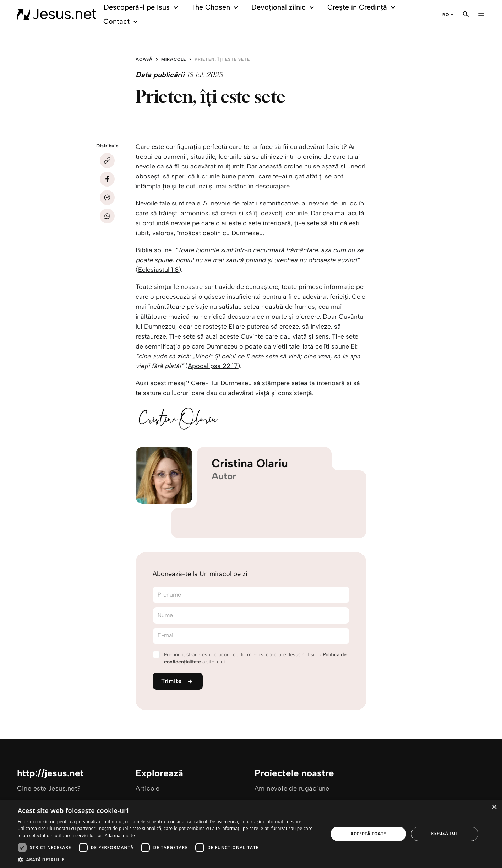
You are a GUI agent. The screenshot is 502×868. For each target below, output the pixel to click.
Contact (121, 21)
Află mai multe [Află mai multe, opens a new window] (120, 835)
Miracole (174, 59)
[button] (168, 859)
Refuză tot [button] (444, 833)
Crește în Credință (362, 7)
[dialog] (251, 834)
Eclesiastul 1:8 (158, 270)
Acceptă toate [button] (368, 834)
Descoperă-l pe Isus (142, 7)
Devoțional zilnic (284, 7)
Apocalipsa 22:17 (213, 366)
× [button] (494, 807)
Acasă (144, 59)
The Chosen (216, 7)
